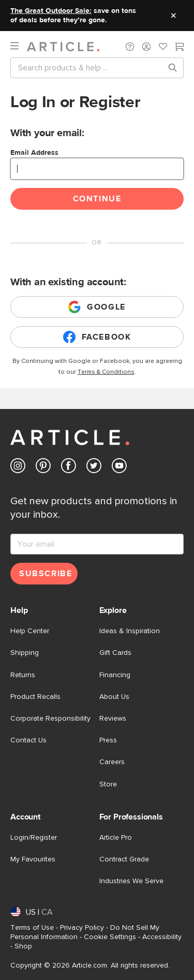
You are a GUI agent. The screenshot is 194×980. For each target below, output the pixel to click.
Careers (112, 762)
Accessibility (162, 937)
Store (108, 784)
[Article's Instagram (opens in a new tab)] (18, 468)
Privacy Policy (82, 928)
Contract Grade (124, 859)
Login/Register (34, 838)
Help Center (30, 631)
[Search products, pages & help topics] (169, 68)
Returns (23, 675)
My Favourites (33, 859)
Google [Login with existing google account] (97, 307)
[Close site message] (173, 16)
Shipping (25, 653)
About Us (114, 697)
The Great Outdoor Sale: (51, 11)
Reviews (113, 719)
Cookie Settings (110, 937)
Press (108, 740)
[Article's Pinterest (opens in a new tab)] (43, 468)
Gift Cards (115, 653)
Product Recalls (35, 697)
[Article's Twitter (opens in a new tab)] (94, 468)
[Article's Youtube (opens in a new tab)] (119, 468)
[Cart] (180, 48)
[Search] (89, 68)
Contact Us (28, 740)
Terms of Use (32, 928)
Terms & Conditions (106, 372)
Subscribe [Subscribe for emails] (46, 574)
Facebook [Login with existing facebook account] (97, 337)
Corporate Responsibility (50, 719)
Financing (115, 675)
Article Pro (116, 838)
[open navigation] (19, 46)
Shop (23, 946)
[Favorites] (163, 48)
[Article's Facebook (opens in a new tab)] (69, 468)
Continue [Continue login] (97, 199)
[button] (130, 47)
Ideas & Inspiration (130, 631)
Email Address (34, 153)
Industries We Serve (131, 881)
